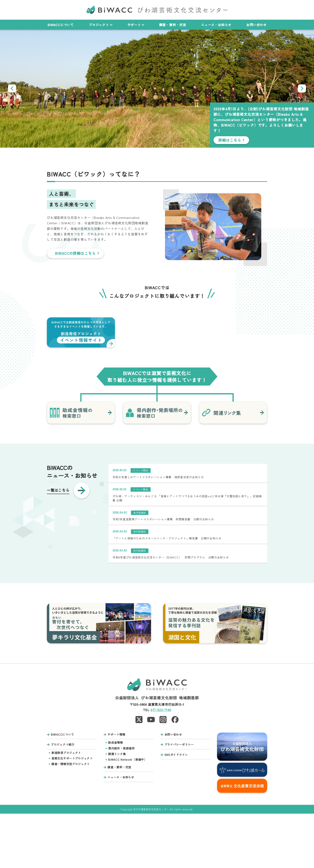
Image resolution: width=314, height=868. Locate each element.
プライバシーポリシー (179, 799)
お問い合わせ (256, 25)
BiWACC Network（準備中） (127, 814)
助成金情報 (116, 797)
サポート (136, 25)
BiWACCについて (61, 25)
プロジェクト (101, 25)
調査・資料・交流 (173, 25)
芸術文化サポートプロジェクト (72, 813)
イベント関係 (141, 525)
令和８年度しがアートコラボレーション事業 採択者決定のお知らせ (158, 531)
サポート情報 (116, 789)
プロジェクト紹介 (63, 799)
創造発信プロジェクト (66, 807)
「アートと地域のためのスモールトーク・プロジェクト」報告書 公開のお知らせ (167, 593)
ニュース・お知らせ (216, 25)
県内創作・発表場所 (121, 803)
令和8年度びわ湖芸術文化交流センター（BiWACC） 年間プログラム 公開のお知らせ (171, 612)
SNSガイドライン (176, 809)
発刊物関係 (140, 567)
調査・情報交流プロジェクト (71, 818)
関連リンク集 (117, 808)
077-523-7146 (161, 764)
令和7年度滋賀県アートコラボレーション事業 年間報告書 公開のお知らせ (163, 574)
